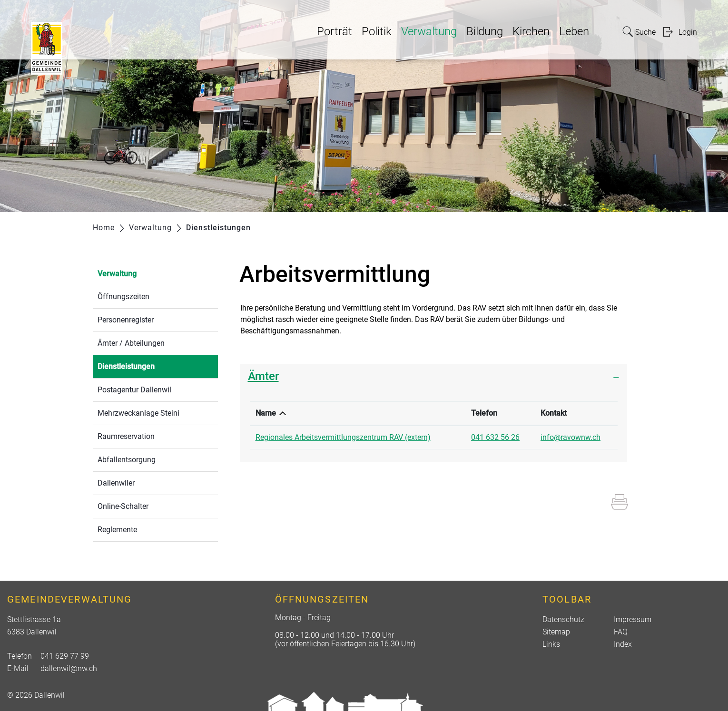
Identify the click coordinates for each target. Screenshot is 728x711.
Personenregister (126, 320)
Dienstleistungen (149, 365)
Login (688, 32)
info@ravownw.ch (571, 437)
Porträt (334, 31)
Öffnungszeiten (123, 297)
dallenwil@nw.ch (69, 668)
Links (551, 644)
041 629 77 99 (65, 656)
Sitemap (556, 632)
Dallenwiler (116, 483)
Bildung (485, 31)
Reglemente (117, 530)
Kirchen (531, 31)
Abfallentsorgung (127, 460)
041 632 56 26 (495, 437)
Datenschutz (563, 619)
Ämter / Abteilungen (131, 343)
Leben (574, 31)
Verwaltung (429, 31)
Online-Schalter (123, 506)
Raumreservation (126, 436)
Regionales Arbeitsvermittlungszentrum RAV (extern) (343, 437)
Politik (377, 31)
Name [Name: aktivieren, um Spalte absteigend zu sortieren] (266, 413)
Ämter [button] (263, 376)
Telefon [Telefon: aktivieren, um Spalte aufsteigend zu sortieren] (484, 413)
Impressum (633, 619)
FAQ (621, 632)
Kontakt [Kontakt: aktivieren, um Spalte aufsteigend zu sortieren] (554, 413)
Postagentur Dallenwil (134, 390)
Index (623, 644)
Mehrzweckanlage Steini (138, 413)
